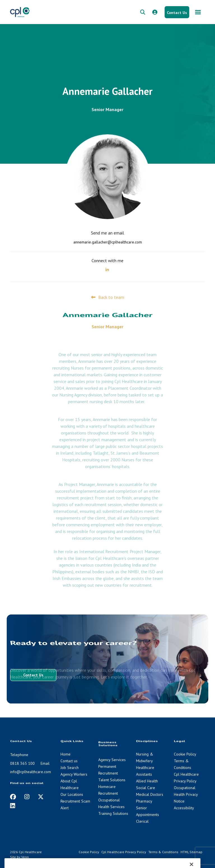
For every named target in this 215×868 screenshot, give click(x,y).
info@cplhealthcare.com (31, 772)
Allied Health (147, 781)
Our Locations (72, 794)
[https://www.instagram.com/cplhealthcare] (27, 797)
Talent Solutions (112, 780)
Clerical (142, 821)
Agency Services (112, 760)
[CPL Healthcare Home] (20, 12)
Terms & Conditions (163, 852)
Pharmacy (144, 801)
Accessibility (184, 808)
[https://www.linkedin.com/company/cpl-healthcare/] (13, 806)
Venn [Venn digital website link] (25, 857)
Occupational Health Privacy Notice (186, 794)
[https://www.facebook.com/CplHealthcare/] (13, 797)
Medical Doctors (150, 794)
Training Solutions (113, 813)
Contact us (69, 761)
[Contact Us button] (177, 12)
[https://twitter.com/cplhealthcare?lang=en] (41, 797)
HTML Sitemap (191, 852)
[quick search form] (143, 12)
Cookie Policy (185, 754)
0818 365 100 (22, 763)
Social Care (146, 788)
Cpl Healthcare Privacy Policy (124, 852)
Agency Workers (74, 774)
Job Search (70, 768)
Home (66, 754)
